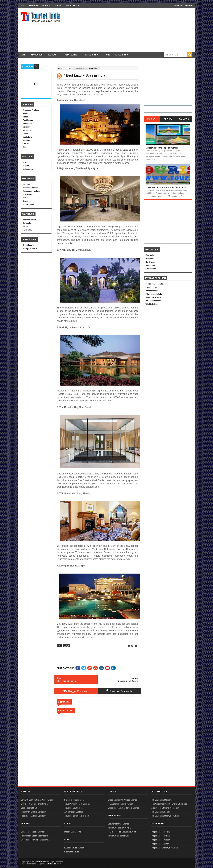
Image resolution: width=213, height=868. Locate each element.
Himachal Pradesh (30, 188)
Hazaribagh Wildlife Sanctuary (34, 816)
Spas (69, 68)
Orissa (25, 134)
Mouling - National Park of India (34, 804)
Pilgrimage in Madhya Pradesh (165, 848)
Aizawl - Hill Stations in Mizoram (165, 808)
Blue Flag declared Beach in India (35, 840)
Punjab (26, 198)
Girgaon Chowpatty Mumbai (33, 832)
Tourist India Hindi (53, 864)
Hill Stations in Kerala (161, 812)
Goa (24, 162)
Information (36, 55)
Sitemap (58, 5)
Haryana (26, 184)
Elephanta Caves (72, 852)
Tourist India (41, 862)
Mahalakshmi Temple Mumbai (121, 804)
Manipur (26, 127)
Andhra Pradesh (30, 220)
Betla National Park (29, 808)
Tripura (26, 144)
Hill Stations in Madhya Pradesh (165, 816)
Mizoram (26, 140)
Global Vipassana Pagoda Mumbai (162, 148)
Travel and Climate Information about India (166, 187)
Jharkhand (27, 124)
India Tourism (71, 55)
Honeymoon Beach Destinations (34, 836)
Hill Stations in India (154, 301)
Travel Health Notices (74, 808)
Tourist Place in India (154, 284)
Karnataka (27, 223)
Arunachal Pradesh (31, 110)
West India (150, 259)
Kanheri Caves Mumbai (74, 848)
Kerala (25, 227)
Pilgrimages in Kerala (161, 832)
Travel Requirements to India (77, 816)
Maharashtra (28, 169)
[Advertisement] (138, 31)
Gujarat (26, 166)
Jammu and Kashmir (31, 191)
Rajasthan (27, 201)
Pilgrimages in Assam (161, 840)
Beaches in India (153, 291)
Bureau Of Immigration (74, 800)
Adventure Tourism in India (119, 828)
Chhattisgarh (28, 245)
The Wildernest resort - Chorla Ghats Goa (169, 804)
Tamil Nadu (27, 230)
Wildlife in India (152, 304)
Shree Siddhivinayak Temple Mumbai (124, 808)
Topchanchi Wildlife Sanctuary (34, 812)
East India (150, 255)
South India (150, 265)
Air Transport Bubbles (74, 812)
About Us (34, 5)
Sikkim (26, 117)
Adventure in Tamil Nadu (118, 836)
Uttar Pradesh (28, 205)
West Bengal (28, 120)
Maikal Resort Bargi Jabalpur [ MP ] (123, 832)
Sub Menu (52, 55)
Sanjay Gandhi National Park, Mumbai (37, 800)
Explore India (92, 55)
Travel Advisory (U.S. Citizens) (77, 804)
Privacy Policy (73, 5)
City (108, 55)
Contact (46, 5)
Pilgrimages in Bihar (160, 844)
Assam (26, 113)
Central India (151, 269)
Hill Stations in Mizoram (162, 800)
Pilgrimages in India (154, 294)
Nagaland (27, 130)
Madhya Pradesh (30, 249)
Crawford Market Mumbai (119, 824)
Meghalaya (27, 137)
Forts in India (151, 287)
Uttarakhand (28, 194)
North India (150, 262)
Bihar (25, 147)
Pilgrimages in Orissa (161, 836)
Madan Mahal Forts (73, 832)
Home (22, 5)
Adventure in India (153, 297)
